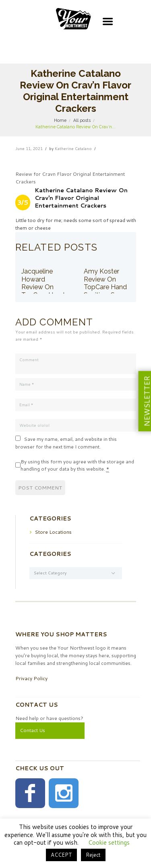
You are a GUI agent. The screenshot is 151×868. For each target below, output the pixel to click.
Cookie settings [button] (109, 842)
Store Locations (53, 532)
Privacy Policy (31, 678)
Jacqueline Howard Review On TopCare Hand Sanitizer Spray (43, 287)
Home (60, 120)
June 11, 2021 (29, 148)
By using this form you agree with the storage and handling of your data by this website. (77, 466)
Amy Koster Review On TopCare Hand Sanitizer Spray (106, 283)
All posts (82, 120)
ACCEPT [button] (61, 855)
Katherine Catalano (73, 148)
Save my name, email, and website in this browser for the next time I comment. (66, 443)
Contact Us (32, 730)
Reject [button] (93, 855)
